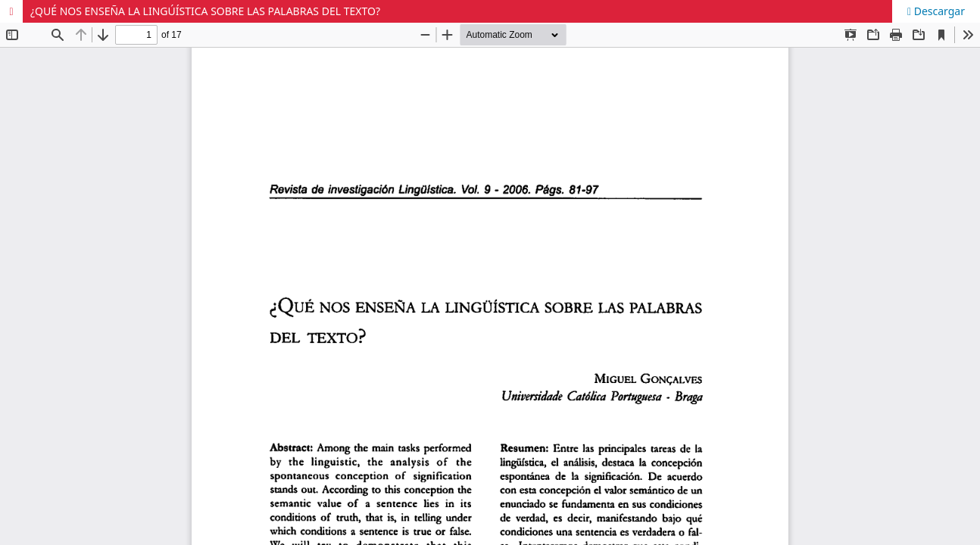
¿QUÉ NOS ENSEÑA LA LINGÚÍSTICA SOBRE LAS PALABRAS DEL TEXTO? (205, 11)
